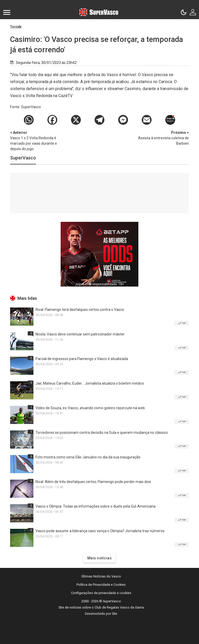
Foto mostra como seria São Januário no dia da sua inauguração (88, 457)
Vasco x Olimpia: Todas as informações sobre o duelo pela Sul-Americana (95, 506)
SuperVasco (23, 158)
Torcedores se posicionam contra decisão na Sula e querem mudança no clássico (102, 433)
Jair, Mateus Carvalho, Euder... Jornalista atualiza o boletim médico (90, 383)
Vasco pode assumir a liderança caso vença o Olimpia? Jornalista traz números (100, 531)
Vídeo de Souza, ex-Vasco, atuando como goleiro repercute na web (90, 408)
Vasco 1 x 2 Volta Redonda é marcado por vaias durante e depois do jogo (37, 140)
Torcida (16, 27)
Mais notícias (100, 558)
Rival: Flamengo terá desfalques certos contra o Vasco (80, 310)
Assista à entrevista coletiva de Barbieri (162, 138)
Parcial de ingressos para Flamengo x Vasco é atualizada (82, 359)
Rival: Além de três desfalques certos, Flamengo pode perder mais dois (93, 482)
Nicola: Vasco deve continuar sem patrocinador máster (80, 334)
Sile (115, 614)
